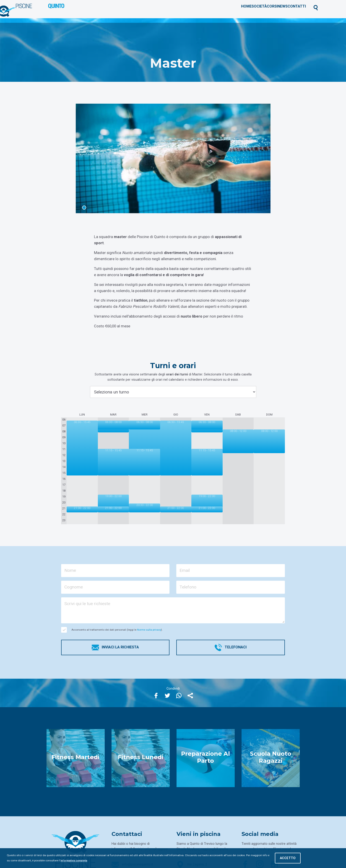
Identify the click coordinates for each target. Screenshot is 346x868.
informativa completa (74, 860)
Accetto (288, 858)
